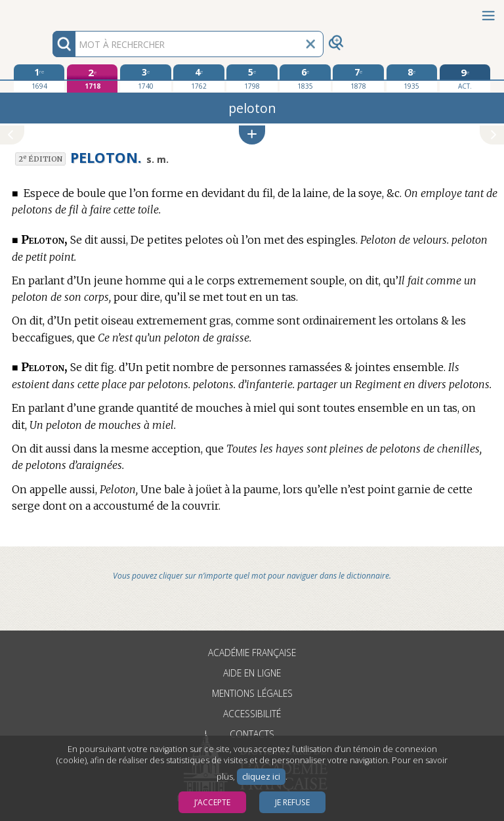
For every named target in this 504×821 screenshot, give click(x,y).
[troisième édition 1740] (145, 78)
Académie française (252, 653)
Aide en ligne (252, 673)
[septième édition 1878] (358, 78)
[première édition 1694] (39, 78)
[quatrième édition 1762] (199, 78)
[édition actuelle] (465, 78)
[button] (252, 135)
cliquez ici (261, 777)
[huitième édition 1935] (412, 78)
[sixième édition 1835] (305, 78)
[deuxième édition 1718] (92, 78)
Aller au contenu (51, 11)
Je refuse (292, 802)
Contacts (252, 734)
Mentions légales (252, 693)
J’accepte (212, 802)
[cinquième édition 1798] (252, 78)
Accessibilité (252, 714)
